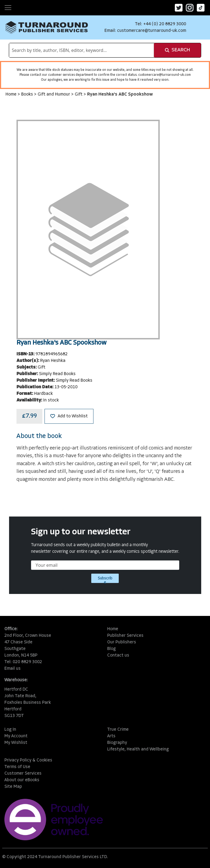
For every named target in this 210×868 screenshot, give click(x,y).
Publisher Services (125, 636)
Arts (111, 736)
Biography (117, 743)
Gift (79, 94)
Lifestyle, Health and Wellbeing (138, 749)
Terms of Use (17, 767)
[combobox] (81, 50)
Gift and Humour (54, 94)
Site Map (13, 787)
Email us (13, 669)
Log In (10, 730)
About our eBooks (22, 780)
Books (28, 94)
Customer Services (23, 774)
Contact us (118, 655)
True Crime (118, 730)
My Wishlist (16, 743)
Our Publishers (122, 642)
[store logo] (47, 27)
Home (12, 94)
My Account (16, 736)
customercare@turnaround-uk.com (152, 31)
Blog (111, 649)
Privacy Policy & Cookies (28, 760)
